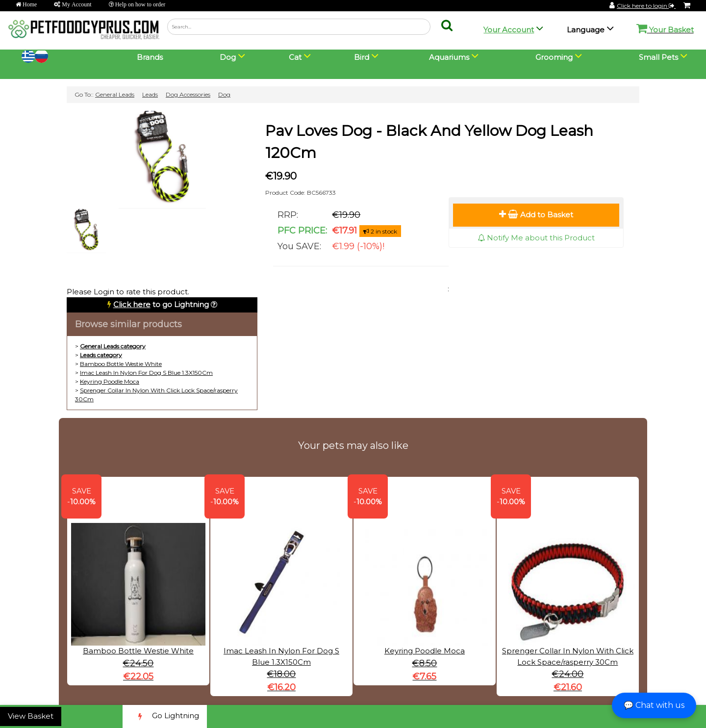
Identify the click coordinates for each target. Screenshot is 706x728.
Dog (224, 94)
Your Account (509, 30)
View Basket (31, 716)
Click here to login (646, 6)
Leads (150, 94)
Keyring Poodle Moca (110, 381)
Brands (150, 57)
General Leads (115, 94)
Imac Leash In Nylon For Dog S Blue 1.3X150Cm (146, 373)
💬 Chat (654, 705)
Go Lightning (165, 716)
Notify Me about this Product (536, 238)
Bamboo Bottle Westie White (121, 364)
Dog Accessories (188, 94)
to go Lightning (161, 304)
